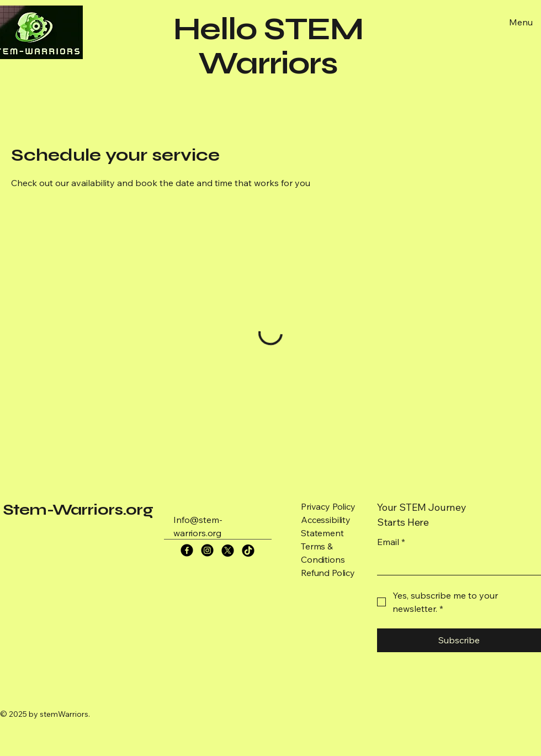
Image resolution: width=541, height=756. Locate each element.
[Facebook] (187, 550)
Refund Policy (328, 573)
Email (391, 542)
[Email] (456, 564)
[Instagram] (207, 550)
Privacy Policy (328, 506)
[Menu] (519, 22)
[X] (228, 550)
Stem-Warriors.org (78, 510)
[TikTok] (248, 550)
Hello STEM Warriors (268, 46)
